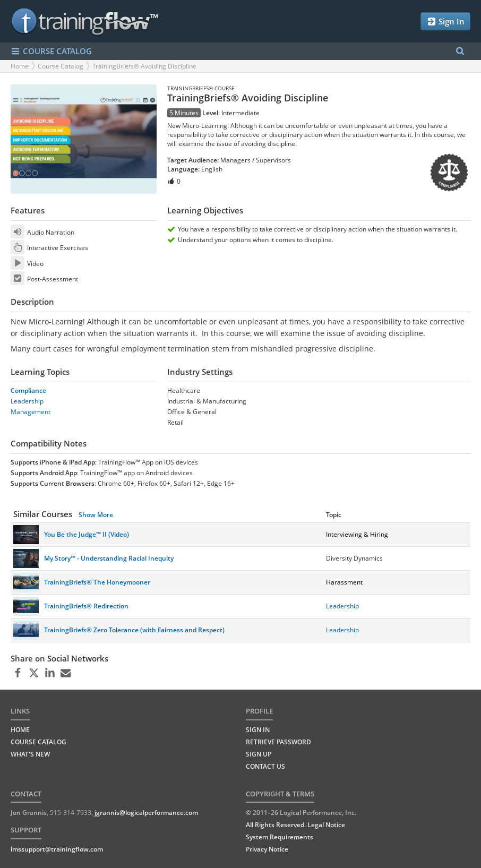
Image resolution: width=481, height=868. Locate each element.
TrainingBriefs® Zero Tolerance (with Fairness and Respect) (134, 630)
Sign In (445, 22)
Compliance (28, 390)
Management (31, 412)
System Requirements (280, 837)
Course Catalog (61, 66)
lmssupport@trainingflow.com (57, 849)
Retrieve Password (278, 742)
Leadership (27, 401)
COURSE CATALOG (51, 51)
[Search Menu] (460, 51)
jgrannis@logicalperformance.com (146, 813)
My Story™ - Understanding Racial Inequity (109, 558)
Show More (96, 515)
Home (20, 66)
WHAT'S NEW (30, 754)
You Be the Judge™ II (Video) (87, 534)
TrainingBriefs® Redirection (86, 606)
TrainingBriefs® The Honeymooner (97, 582)
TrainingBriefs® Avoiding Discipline (144, 66)
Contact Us (265, 766)
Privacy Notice (267, 849)
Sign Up (259, 754)
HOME (20, 730)
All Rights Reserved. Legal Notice (295, 825)
